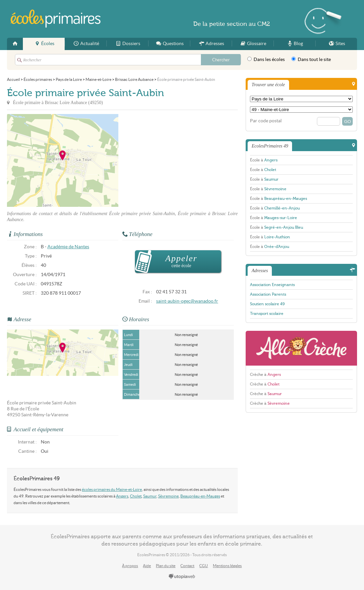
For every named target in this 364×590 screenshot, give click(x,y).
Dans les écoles (266, 59)
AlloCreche (301, 348)
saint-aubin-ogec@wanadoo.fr (187, 301)
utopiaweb (182, 577)
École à (264, 160)
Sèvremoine (168, 496)
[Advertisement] (178, 160)
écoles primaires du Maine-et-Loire (112, 489)
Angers (122, 496)
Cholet (136, 496)
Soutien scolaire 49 (267, 304)
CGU (204, 566)
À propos (130, 566)
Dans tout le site (311, 59)
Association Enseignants (272, 285)
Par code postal (266, 121)
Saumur (150, 496)
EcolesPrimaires (56, 19)
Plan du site (166, 566)
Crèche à (265, 375)
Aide (147, 566)
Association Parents (268, 294)
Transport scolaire (267, 314)
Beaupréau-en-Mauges (200, 496)
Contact (187, 566)
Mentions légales (227, 566)
